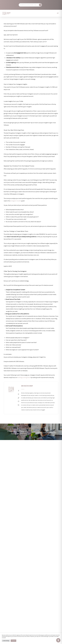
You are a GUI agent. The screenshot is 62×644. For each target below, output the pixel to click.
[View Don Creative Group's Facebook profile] (18, 391)
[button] (31, 5)
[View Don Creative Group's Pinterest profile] (18, 394)
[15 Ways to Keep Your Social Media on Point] (15, 432)
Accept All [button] (13, 641)
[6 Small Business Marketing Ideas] (46, 432)
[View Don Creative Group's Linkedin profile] (18, 405)
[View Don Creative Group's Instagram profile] (18, 401)
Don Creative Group (27, 386)
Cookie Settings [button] (6, 641)
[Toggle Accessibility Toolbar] (58, 640)
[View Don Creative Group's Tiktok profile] (18, 398)
